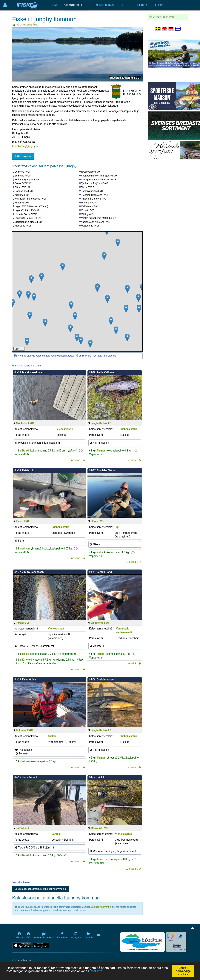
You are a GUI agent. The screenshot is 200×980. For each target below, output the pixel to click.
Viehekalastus (65, 429)
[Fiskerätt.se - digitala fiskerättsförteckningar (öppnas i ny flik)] (142, 942)
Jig (117, 527)
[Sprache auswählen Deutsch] (171, 29)
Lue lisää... (78, 460)
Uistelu (52, 736)
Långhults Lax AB (101, 423)
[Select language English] (165, 29)
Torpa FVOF (23, 623)
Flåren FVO (22, 521)
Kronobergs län (27, 24)
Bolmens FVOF (25, 730)
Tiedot (126, 5)
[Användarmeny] (5, 5)
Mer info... (98, 971)
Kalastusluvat (104, 5)
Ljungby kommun (102, 907)
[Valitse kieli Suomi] (178, 29)
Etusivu (53, 5)
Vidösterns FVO (100, 623)
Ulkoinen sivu (23, 156)
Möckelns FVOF (25, 423)
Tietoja (143, 5)
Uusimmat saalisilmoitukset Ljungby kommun (41, 889)
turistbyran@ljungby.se (25, 146)
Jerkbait (57, 834)
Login (159, 5)
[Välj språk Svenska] (158, 29)
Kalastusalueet (76, 5)
